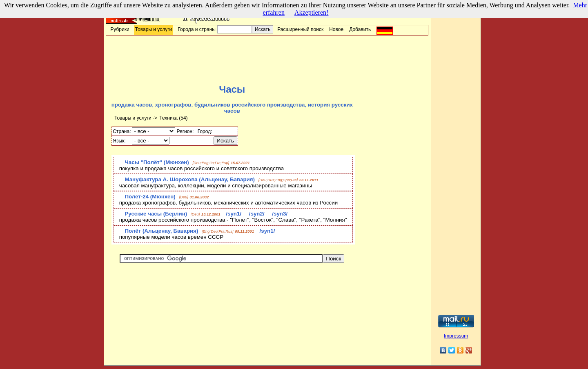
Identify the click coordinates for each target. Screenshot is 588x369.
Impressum (456, 336)
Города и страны (197, 29)
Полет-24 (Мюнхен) (150, 197)
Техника (168, 118)
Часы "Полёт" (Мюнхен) (157, 162)
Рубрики (120, 29)
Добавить (360, 29)
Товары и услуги (154, 29)
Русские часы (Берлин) (156, 214)
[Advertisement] (267, 60)
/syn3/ (280, 214)
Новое (336, 29)
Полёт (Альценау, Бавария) (161, 231)
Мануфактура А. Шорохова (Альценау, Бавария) (190, 179)
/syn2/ (258, 214)
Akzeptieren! (312, 12)
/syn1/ (234, 214)
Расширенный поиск (300, 29)
